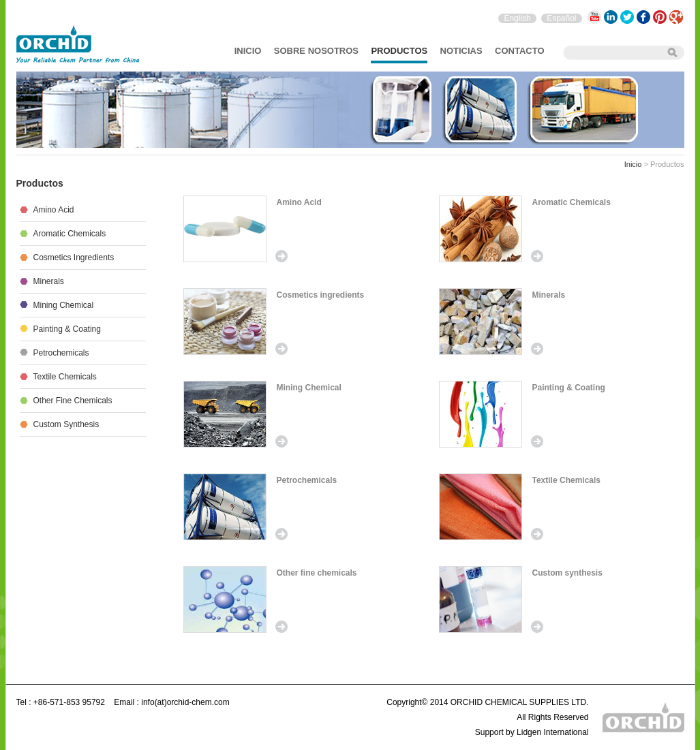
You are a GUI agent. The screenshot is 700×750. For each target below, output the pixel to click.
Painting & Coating (569, 388)
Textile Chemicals (567, 480)
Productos (399, 51)
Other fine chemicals (317, 573)
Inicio (248, 51)
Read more (281, 256)
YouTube (594, 17)
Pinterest (660, 17)
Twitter (627, 17)
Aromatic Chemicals (572, 202)
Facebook (643, 17)
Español (561, 18)
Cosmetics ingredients (321, 295)
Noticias (461, 51)
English (517, 18)
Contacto (519, 51)
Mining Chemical (309, 388)
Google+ (676, 17)
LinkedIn (611, 17)
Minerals (549, 295)
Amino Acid (299, 202)
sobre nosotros (316, 51)
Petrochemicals (307, 480)
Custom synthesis (567, 573)
